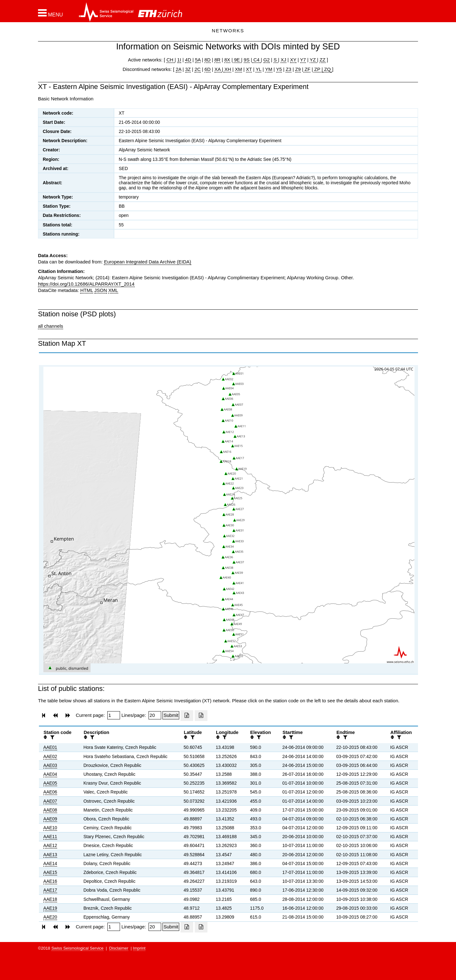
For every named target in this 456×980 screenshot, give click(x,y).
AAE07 (50, 801)
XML (113, 290)
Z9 (298, 69)
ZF (307, 69)
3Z (188, 69)
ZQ (327, 69)
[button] (51, 13)
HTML (86, 290)
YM (269, 69)
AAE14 (50, 863)
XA (218, 69)
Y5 (279, 69)
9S (247, 60)
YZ (313, 60)
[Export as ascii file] (201, 716)
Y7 (303, 60)
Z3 (288, 69)
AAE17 (50, 890)
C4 (256, 60)
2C (197, 69)
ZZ (322, 60)
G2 (267, 60)
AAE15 (50, 872)
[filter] (52, 737)
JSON (101, 290)
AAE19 (50, 908)
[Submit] (171, 715)
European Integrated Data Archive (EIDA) (147, 262)
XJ (283, 60)
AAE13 (50, 855)
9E (237, 60)
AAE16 (50, 881)
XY (293, 60)
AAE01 (50, 747)
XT (249, 69)
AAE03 (50, 765)
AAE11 (50, 837)
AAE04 (50, 774)
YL (258, 69)
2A (179, 69)
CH (171, 60)
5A (198, 60)
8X (227, 60)
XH (227, 69)
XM (239, 69)
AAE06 (50, 792)
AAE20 (50, 917)
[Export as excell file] (187, 716)
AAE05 (50, 783)
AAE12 (50, 845)
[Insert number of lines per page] (155, 715)
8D (208, 60)
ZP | (318, 69)
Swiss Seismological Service (77, 948)
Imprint (139, 948)
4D (188, 60)
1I (179, 60)
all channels (51, 326)
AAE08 (50, 810)
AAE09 (50, 819)
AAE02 (50, 756)
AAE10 (50, 828)
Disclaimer (119, 948)
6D (208, 69)
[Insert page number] (114, 715)
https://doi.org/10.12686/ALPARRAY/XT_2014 (86, 284)
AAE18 (50, 899)
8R (217, 60)
